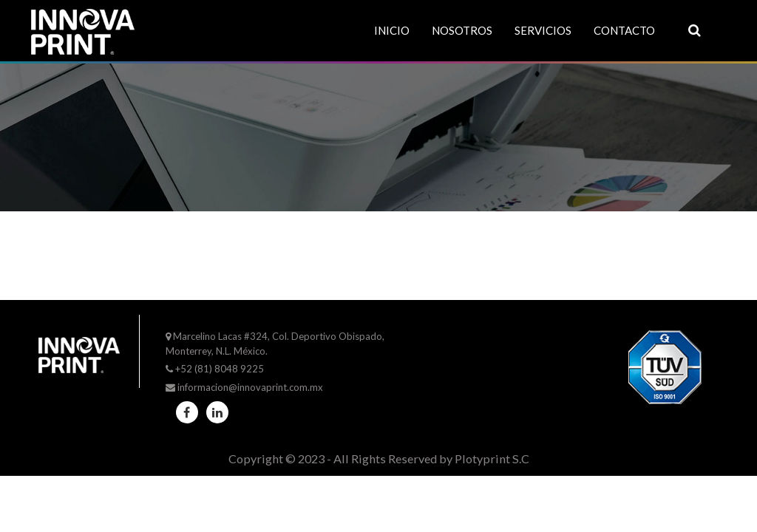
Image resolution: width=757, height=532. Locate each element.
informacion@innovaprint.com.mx (250, 387)
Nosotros (462, 30)
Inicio (392, 30)
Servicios (543, 30)
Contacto (624, 30)
